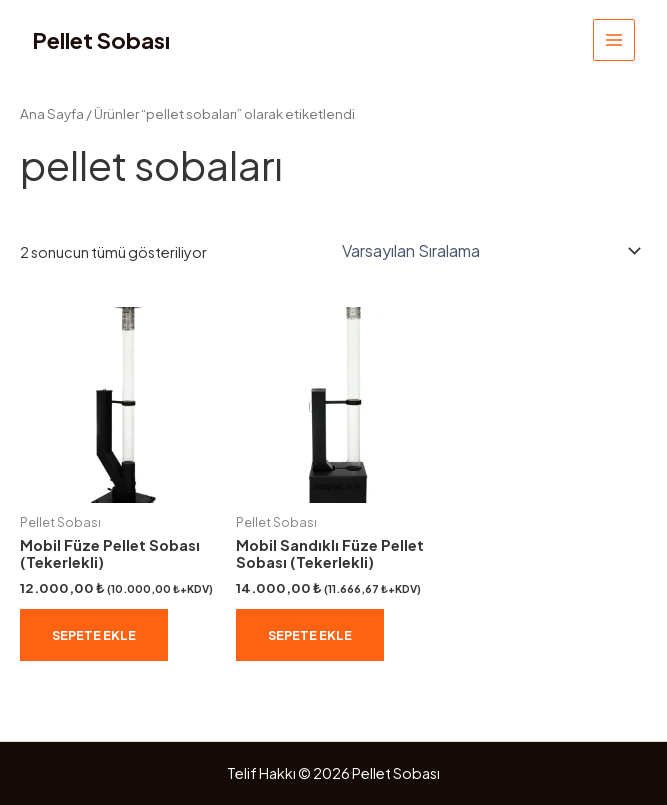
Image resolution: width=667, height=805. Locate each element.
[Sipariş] (488, 251)
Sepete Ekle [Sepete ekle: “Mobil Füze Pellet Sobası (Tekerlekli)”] (94, 635)
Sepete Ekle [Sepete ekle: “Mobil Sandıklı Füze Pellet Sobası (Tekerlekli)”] (310, 635)
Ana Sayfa (52, 113)
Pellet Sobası (101, 40)
